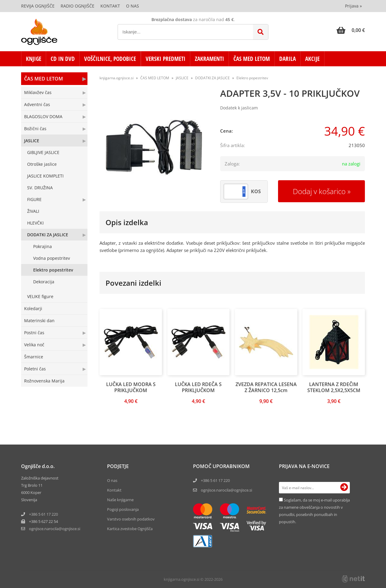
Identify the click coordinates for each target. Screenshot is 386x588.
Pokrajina (43, 246)
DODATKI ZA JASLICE (48, 235)
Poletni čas (35, 369)
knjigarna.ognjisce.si (117, 78)
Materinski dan (39, 321)
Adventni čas (37, 104)
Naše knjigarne (120, 500)
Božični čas (35, 129)
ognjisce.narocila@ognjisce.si (226, 490)
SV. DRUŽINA (40, 188)
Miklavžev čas (38, 92)
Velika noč (34, 345)
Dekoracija (44, 282)
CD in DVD (63, 59)
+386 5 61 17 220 (43, 514)
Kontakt (110, 6)
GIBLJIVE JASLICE (43, 152)
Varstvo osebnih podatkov (131, 519)
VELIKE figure (40, 296)
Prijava (353, 6)
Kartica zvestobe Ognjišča (130, 529)
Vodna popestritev (52, 258)
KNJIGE (34, 59)
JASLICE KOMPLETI (45, 176)
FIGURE (34, 199)
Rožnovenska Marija (44, 381)
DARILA (288, 59)
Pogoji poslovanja (123, 509)
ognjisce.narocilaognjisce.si (55, 529)
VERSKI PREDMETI (166, 59)
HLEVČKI (35, 223)
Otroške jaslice (42, 164)
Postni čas (34, 333)
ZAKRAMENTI (209, 59)
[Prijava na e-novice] (344, 488)
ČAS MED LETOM (252, 59)
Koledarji (33, 308)
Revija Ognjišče (38, 6)
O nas (133, 6)
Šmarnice (34, 357)
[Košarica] (351, 30)
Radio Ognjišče (78, 6)
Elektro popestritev (53, 270)
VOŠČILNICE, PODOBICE (110, 59)
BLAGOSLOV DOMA (43, 116)
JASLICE (32, 141)
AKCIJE (312, 59)
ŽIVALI (33, 211)
